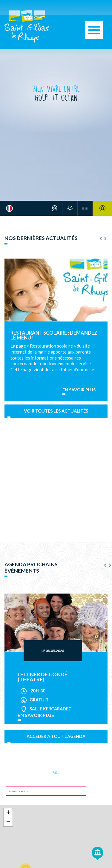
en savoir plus (36, 715)
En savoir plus (79, 390)
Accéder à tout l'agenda (56, 736)
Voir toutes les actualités (56, 411)
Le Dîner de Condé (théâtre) (43, 677)
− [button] (8, 822)
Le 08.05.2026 (53, 651)
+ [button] (8, 813)
